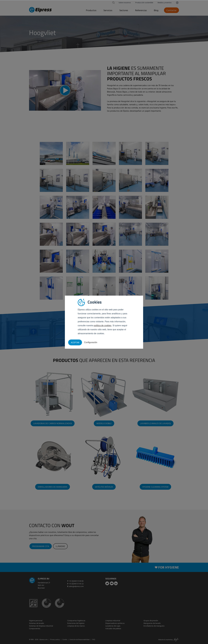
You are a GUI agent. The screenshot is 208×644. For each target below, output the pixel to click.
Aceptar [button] (75, 343)
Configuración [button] (91, 342)
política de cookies (103, 326)
